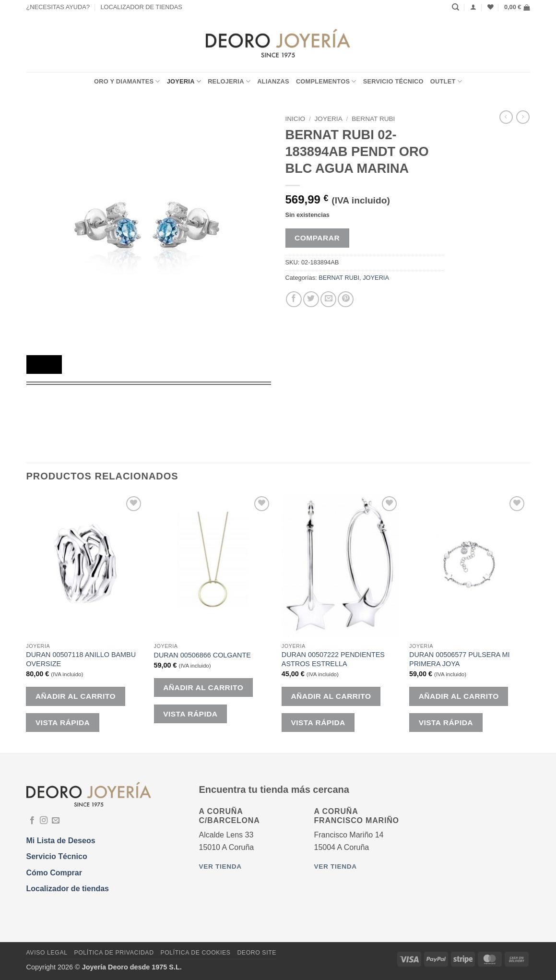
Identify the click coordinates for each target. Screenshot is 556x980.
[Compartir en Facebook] (294, 299)
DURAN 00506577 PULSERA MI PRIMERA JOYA (460, 659)
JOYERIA (184, 81)
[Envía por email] (328, 299)
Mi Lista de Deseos (61, 841)
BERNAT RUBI (373, 119)
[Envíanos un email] (56, 821)
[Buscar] (455, 7)
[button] (517, 7)
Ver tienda (220, 866)
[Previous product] (523, 117)
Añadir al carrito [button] (76, 696)
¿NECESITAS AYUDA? (58, 7)
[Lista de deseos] (491, 7)
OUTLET (446, 81)
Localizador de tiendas (68, 889)
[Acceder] (473, 7)
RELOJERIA (229, 81)
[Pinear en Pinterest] (346, 299)
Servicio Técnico (393, 81)
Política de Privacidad (114, 953)
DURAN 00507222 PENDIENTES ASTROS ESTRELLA (333, 659)
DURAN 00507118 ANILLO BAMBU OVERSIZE (81, 659)
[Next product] (506, 117)
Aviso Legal (47, 953)
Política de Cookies (195, 953)
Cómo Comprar (54, 873)
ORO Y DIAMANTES (127, 81)
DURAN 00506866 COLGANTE (202, 655)
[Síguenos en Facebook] (32, 821)
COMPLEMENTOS (326, 81)
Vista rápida (63, 723)
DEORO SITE (257, 953)
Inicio (296, 119)
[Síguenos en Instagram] (44, 821)
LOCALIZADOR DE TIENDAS (141, 7)
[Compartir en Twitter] (311, 299)
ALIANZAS (273, 81)
